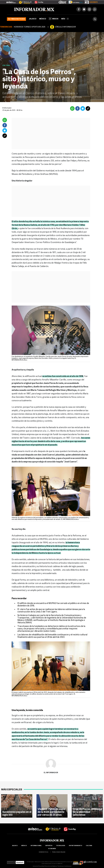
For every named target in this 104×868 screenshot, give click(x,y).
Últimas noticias (16, 19)
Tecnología (61, 846)
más (65, 19)
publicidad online (59, 852)
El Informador (51, 773)
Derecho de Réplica (51, 866)
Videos (54, 19)
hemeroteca (44, 852)
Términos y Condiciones (64, 866)
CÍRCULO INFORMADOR (65, 27)
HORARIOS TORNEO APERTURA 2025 (29, 27)
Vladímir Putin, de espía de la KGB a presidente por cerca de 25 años (51, 812)
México (43, 19)
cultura (89, 846)
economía (52, 849)
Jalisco (33, 19)
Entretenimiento (75, 846)
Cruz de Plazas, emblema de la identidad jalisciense (87, 812)
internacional (36, 846)
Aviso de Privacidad (39, 866)
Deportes (49, 846)
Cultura (6, 65)
